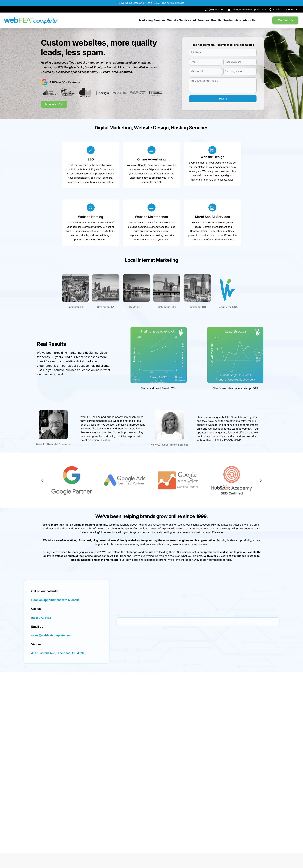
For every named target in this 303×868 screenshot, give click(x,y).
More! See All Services (212, 217)
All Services (201, 20)
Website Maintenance (151, 217)
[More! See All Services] (212, 207)
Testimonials (232, 20)
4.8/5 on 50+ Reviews (65, 82)
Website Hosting (91, 217)
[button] (42, 480)
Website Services (179, 20)
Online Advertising (151, 159)
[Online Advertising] (151, 150)
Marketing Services (152, 20)
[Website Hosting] (91, 207)
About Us (249, 20)
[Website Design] (212, 150)
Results (216, 20)
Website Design (212, 157)
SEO (91, 159)
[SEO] (91, 150)
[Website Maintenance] (151, 207)
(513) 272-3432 (41, 618)
